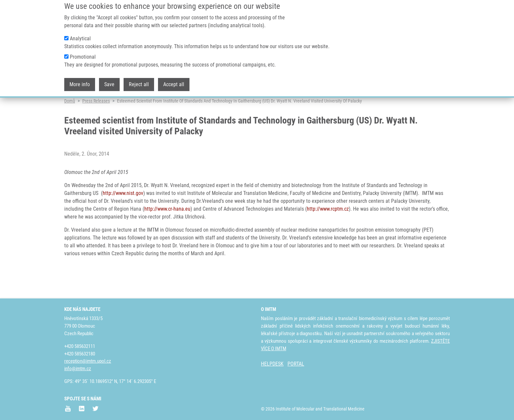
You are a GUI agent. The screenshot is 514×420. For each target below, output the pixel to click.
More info (80, 78)
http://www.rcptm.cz (328, 234)
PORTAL (296, 364)
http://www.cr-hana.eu (167, 234)
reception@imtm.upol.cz (88, 361)
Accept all (174, 78)
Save (109, 78)
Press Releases (96, 126)
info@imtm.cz (78, 369)
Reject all (139, 78)
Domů (70, 126)
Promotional (83, 51)
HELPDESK (272, 364)
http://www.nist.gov (123, 218)
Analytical (80, 33)
